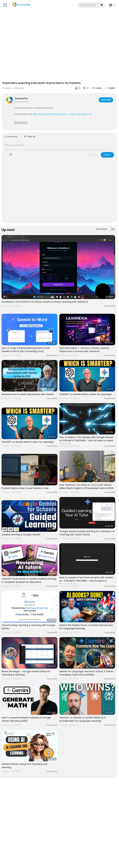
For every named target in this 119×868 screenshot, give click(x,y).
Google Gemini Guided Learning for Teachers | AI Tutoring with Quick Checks (87, 533)
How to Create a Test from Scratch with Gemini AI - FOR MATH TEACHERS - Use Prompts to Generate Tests (86, 581)
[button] (112, 5)
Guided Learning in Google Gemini (21, 535)
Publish (107, 155)
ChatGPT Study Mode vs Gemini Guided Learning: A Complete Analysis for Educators (29, 580)
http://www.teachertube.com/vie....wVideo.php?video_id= (63, 114)
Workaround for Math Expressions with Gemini (28, 394)
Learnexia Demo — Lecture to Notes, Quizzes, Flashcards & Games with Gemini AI (84, 350)
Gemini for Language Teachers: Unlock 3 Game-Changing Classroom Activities (87, 673)
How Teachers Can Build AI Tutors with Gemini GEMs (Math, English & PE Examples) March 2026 (86, 487)
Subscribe (106, 100)
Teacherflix (21, 98)
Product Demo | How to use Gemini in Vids (25, 488)
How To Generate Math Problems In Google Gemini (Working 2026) (26, 719)
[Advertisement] (59, 192)
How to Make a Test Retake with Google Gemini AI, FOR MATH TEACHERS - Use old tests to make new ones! (86, 441)
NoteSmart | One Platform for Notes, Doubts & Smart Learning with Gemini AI (45, 302)
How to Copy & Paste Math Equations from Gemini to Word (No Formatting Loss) (26, 350)
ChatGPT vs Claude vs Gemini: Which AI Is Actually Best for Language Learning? (83, 719)
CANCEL (93, 155)
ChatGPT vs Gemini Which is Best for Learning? (86, 394)
